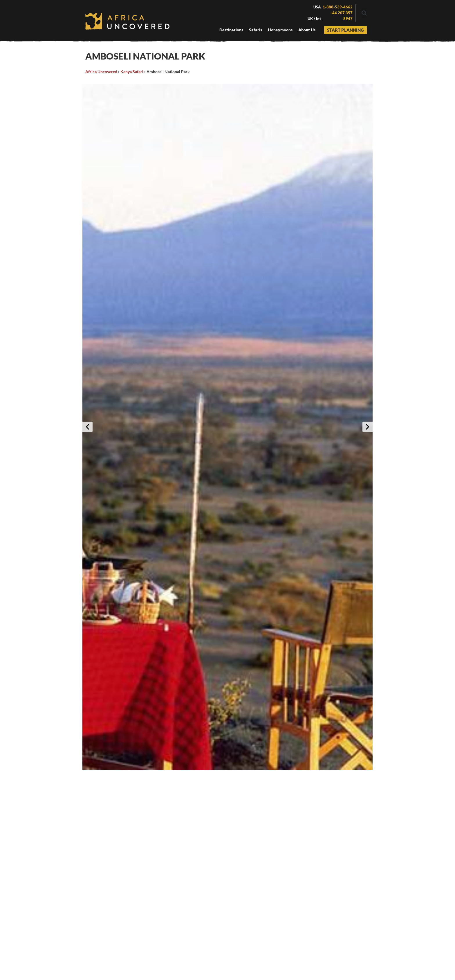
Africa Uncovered (101, 72)
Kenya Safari (132, 72)
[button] (364, 13)
